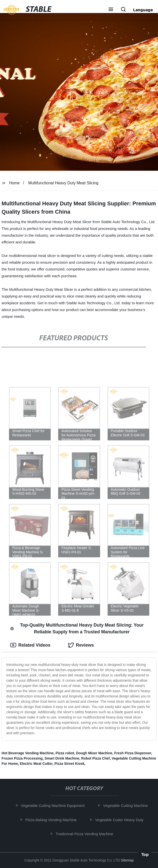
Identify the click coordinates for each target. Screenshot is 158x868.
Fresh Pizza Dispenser (133, 753)
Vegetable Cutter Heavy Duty (121, 820)
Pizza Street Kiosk (70, 764)
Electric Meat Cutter (36, 764)
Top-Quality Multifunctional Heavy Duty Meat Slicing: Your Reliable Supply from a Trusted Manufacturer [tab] (77, 628)
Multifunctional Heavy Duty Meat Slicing (63, 183)
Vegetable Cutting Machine (127, 806)
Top (145, 855)
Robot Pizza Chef (95, 758)
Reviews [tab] (81, 645)
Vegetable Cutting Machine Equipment (54, 806)
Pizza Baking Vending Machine (53, 820)
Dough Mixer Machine (94, 753)
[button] (111, 10)
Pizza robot (65, 753)
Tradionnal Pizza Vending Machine (86, 834)
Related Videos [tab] (30, 645)
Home (14, 183)
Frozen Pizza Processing (22, 758)
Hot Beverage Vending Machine (28, 753)
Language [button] (143, 10)
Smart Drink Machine (62, 758)
